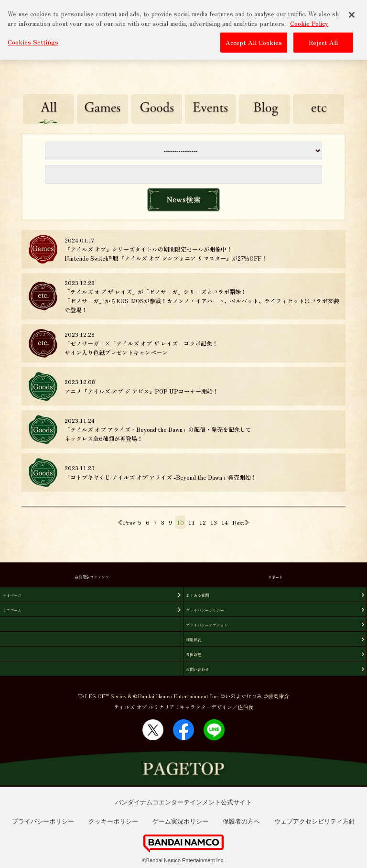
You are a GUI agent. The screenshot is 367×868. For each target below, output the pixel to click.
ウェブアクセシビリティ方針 (315, 821)
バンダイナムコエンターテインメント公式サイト (183, 802)
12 (203, 522)
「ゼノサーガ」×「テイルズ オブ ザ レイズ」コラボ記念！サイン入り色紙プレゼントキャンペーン (141, 348)
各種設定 (194, 654)
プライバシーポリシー (205, 610)
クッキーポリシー (113, 821)
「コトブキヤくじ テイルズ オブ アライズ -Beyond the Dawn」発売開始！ (161, 477)
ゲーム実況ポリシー (180, 821)
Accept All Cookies (254, 40)
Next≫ (241, 522)
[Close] (352, 12)
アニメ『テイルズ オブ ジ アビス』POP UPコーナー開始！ (141, 391)
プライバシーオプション (207, 625)
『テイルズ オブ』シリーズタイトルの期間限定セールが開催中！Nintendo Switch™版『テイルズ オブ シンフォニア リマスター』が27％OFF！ (166, 253)
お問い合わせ (197, 669)
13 (214, 522)
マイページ (12, 595)
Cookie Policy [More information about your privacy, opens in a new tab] (309, 20)
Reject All (323, 40)
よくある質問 (197, 595)
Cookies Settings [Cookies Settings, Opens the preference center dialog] (33, 39)
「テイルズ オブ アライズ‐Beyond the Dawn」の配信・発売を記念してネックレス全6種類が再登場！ (158, 434)
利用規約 (194, 640)
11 (192, 522)
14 (225, 522)
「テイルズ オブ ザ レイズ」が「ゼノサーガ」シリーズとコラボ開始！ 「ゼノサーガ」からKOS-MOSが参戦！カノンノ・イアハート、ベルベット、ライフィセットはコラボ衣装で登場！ (202, 301)
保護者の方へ (241, 821)
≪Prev (126, 522)
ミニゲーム (12, 610)
